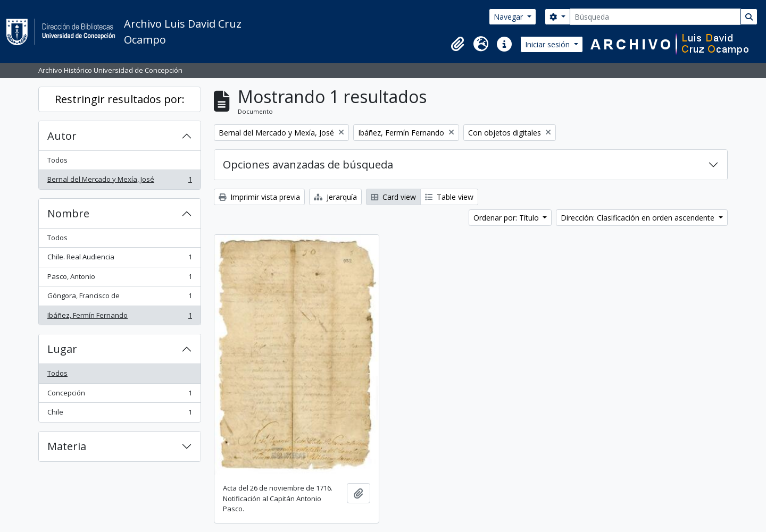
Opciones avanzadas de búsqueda (308, 164)
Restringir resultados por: (120, 99)
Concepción (119, 395)
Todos (57, 160)
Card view (393, 197)
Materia (67, 446)
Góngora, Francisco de (119, 298)
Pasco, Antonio (119, 279)
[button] (457, 44)
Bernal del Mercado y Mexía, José (119, 181)
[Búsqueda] (655, 17)
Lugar (62, 349)
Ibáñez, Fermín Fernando (119, 318)
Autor (62, 136)
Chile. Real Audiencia (119, 259)
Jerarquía (335, 197)
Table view (449, 197)
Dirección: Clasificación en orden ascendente (639, 218)
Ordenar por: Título (507, 218)
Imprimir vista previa (259, 197)
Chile (119, 414)
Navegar (509, 17)
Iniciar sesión (548, 44)
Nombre (68, 213)
